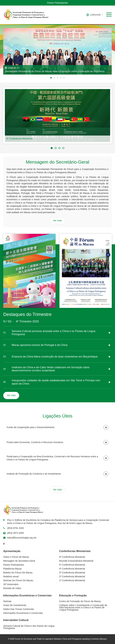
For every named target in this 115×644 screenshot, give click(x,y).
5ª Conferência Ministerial (72, 565)
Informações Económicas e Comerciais (23, 613)
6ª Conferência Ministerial (19, 139)
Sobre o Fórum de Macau (16, 557)
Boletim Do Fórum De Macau (18, 573)
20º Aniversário (11, 584)
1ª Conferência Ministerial (72, 580)
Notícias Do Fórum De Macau (18, 580)
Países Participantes (57, 3)
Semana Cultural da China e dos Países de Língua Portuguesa (29, 627)
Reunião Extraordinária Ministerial (76, 561)
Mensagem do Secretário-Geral (19, 561)
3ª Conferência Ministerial (72, 573)
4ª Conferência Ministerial (72, 569)
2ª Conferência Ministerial (72, 576)
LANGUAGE (95, 15)
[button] (109, 15)
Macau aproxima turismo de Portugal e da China (40, 345)
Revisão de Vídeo (12, 588)
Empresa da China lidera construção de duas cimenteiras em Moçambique (55, 357)
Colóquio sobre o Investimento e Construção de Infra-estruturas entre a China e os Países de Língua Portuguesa (83, 607)
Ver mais (57, 220)
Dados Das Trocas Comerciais (19, 609)
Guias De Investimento (15, 605)
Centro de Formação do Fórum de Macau (80, 601)
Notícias (7, 601)
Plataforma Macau (13, 569)
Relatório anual (11, 576)
